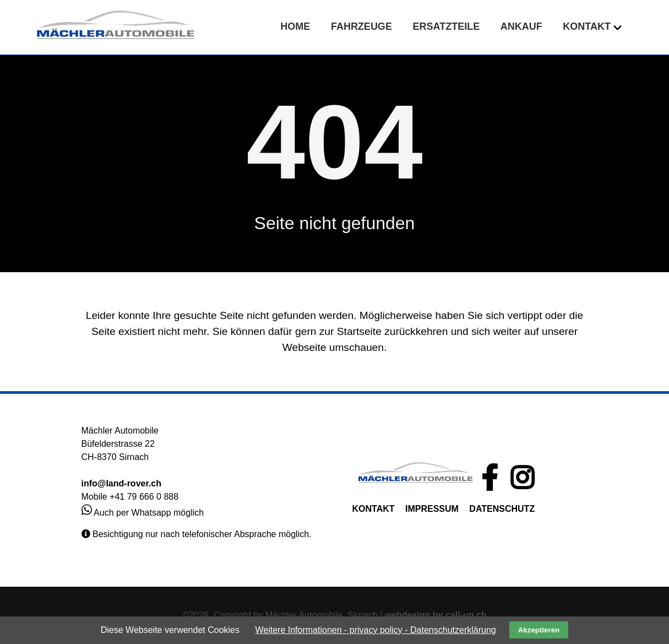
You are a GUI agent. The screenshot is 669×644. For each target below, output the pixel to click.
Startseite (359, 331)
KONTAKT (374, 509)
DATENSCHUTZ (502, 509)
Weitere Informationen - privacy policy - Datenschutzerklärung (375, 630)
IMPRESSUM (432, 509)
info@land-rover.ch (121, 483)
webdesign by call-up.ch (436, 615)
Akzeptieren (539, 630)
